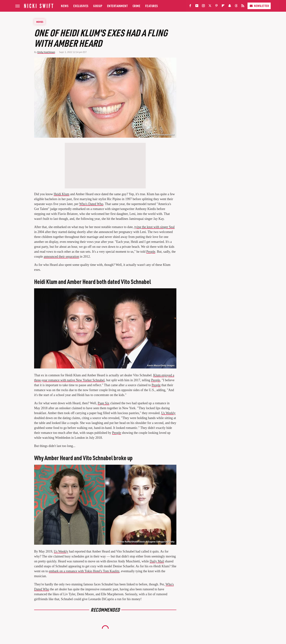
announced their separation (61, 257)
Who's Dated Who (91, 204)
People (151, 252)
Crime (137, 6)
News (65, 6)
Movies (40, 22)
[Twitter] (210, 6)
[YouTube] (197, 6)
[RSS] (243, 6)
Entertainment (117, 6)
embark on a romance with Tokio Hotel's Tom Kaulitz (84, 571)
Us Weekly (168, 413)
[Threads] (236, 6)
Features (152, 6)
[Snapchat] (230, 6)
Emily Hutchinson (46, 52)
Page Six (104, 403)
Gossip (98, 6)
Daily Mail (157, 561)
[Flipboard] (223, 6)
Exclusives (81, 6)
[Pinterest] (217, 6)
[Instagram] (203, 6)
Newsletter (259, 6)
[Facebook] (190, 6)
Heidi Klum (62, 194)
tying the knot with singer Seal (154, 227)
